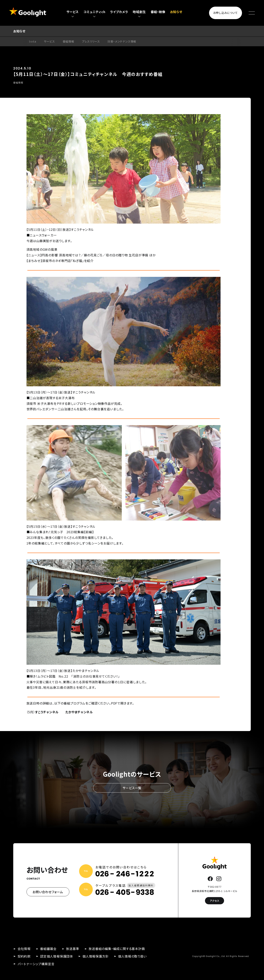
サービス (49, 41)
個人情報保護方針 (95, 956)
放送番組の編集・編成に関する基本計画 (117, 949)
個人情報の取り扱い (132, 956)
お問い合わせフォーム (48, 892)
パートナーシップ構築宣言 (36, 964)
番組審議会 (48, 949)
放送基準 (73, 949)
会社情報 (24, 949)
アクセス (215, 901)
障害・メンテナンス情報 (122, 41)
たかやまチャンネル (79, 712)
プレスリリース (91, 41)
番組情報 (68, 41)
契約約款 (24, 956)
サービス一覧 (132, 788)
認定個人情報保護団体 (57, 956)
